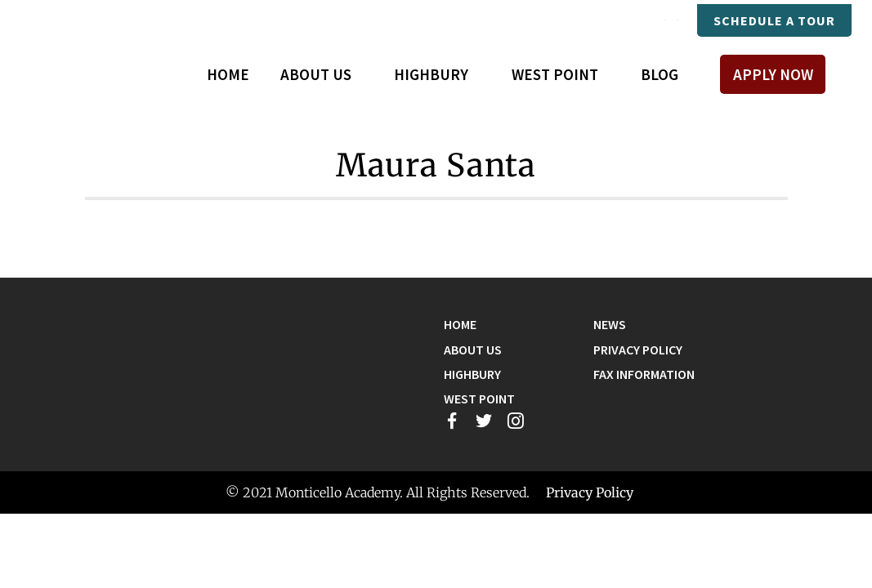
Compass (416, 20)
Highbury (472, 374)
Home (228, 74)
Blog (660, 74)
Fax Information (644, 374)
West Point (479, 399)
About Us (473, 350)
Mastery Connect (528, 20)
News (610, 324)
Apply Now (773, 74)
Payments (643, 20)
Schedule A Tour (774, 20)
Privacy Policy (638, 350)
